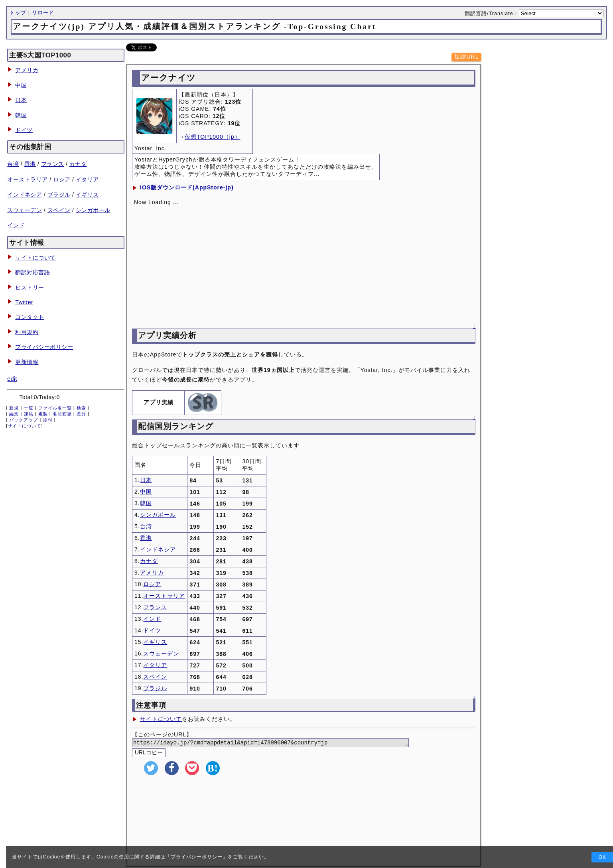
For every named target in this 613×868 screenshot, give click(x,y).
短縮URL (466, 57)
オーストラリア (28, 179)
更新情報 (27, 362)
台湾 (13, 164)
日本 (21, 100)
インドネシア (25, 195)
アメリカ (27, 70)
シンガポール (93, 210)
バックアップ (24, 420)
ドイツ (24, 130)
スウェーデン (25, 210)
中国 (21, 85)
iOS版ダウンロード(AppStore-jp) (187, 187)
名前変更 (62, 414)
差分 (81, 414)
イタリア (87, 179)
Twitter (24, 302)
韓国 (21, 115)
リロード (43, 13)
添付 (48, 420)
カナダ (78, 164)
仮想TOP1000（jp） (213, 137)
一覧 (29, 408)
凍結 (29, 414)
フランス (53, 164)
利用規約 (27, 332)
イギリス (87, 195)
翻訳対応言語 (33, 272)
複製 (43, 414)
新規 (14, 408)
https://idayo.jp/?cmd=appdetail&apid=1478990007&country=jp (280, 743)
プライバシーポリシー (44, 347)
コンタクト (30, 317)
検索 (81, 408)
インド (16, 225)
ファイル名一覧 (55, 408)
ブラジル (59, 195)
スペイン (59, 210)
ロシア (62, 179)
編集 (14, 414)
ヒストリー (30, 287)
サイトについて (35, 258)
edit (12, 379)
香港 (30, 164)
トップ (18, 13)
